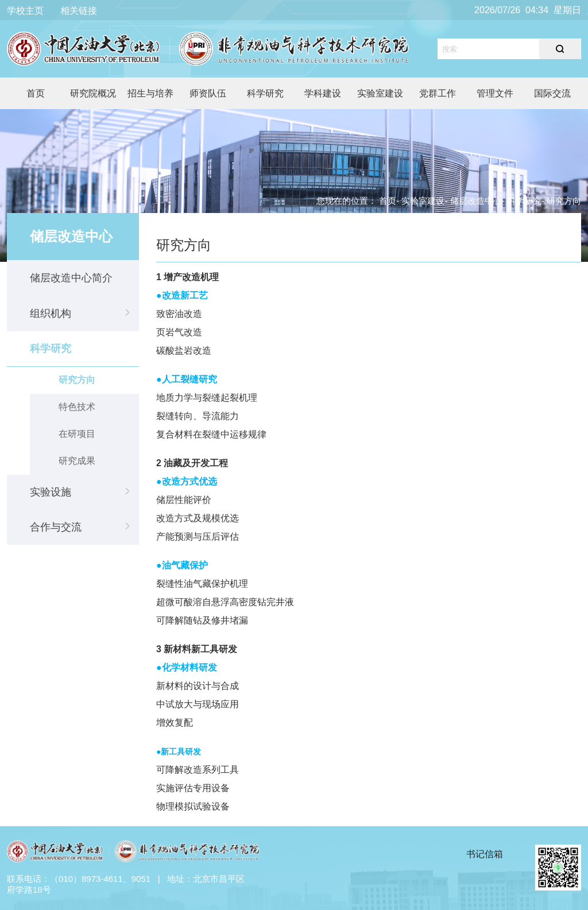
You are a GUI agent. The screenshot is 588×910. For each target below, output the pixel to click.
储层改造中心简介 (71, 278)
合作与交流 (56, 527)
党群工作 (438, 93)
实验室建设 (380, 93)
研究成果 (77, 461)
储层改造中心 (476, 201)
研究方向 (77, 380)
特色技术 (77, 407)
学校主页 (25, 11)
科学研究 (265, 93)
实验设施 (51, 492)
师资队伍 (208, 93)
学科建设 (323, 93)
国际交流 (552, 93)
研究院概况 (93, 93)
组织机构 (51, 313)
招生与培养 (150, 93)
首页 (36, 93)
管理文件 (495, 93)
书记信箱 (485, 854)
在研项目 (77, 434)
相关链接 (79, 11)
